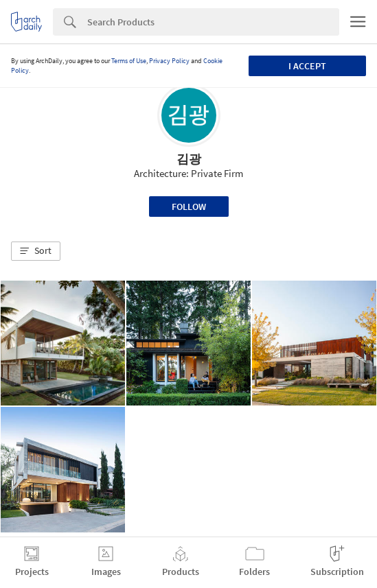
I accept (307, 66)
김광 (189, 159)
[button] (36, 251)
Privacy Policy (169, 61)
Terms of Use (129, 61)
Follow (189, 207)
